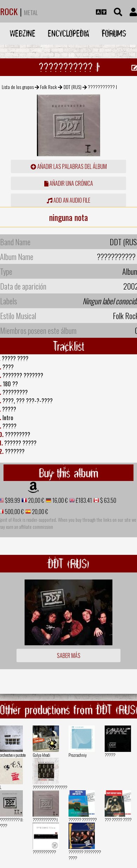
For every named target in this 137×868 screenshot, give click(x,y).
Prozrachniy (78, 755)
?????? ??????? (83, 820)
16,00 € (60, 500)
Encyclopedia (68, 33)
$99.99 (12, 500)
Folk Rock (48, 87)
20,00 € (36, 500)
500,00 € (14, 512)
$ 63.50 (108, 500)
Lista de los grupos (18, 87)
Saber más (69, 655)
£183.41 (83, 500)
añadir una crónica (69, 183)
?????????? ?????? (50, 787)
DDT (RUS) (73, 87)
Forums (114, 33)
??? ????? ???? (118, 820)
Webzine (23, 33)
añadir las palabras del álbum (69, 166)
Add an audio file (68, 200)
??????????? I (45, 820)
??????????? (44, 852)
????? (110, 755)
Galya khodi (41, 755)
